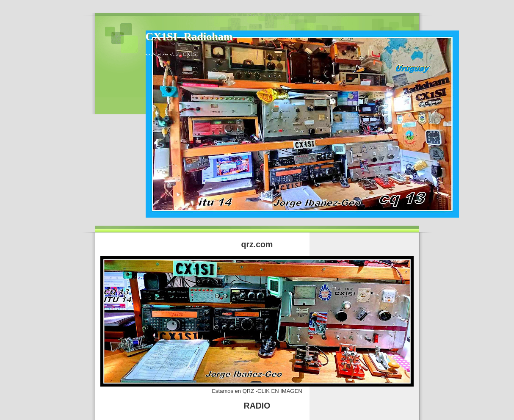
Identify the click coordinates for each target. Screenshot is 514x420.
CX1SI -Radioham (189, 37)
